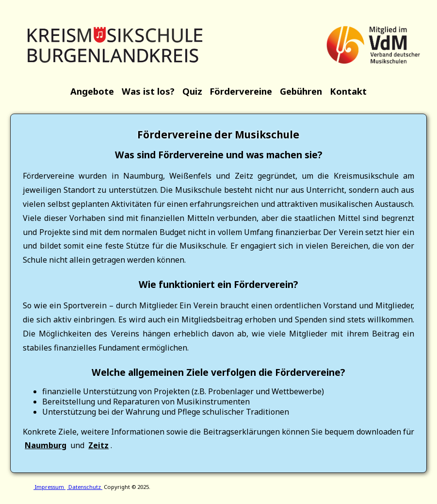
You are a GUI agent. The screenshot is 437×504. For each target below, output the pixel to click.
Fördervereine (241, 91)
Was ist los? (148, 91)
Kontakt (348, 91)
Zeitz (98, 445)
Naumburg (46, 445)
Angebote (92, 91)
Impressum (49, 487)
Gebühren (301, 91)
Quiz (192, 91)
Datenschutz (85, 487)
